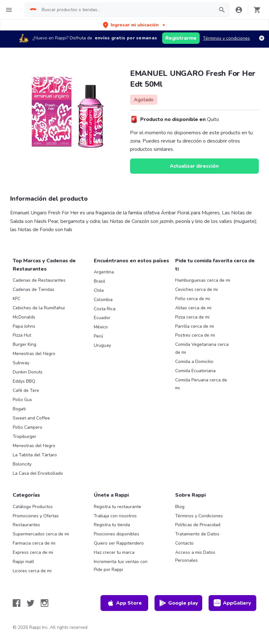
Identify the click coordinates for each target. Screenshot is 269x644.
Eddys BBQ (24, 381)
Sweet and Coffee (31, 418)
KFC (17, 299)
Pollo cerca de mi (193, 299)
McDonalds (24, 317)
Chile (99, 290)
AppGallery (232, 603)
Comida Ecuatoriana (195, 371)
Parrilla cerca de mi (195, 326)
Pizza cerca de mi (192, 317)
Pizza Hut (22, 335)
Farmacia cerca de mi (34, 543)
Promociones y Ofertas (36, 516)
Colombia (103, 300)
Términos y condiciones (226, 38)
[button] (135, 25)
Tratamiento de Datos (197, 534)
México (101, 327)
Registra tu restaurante (117, 507)
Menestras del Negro (34, 354)
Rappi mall (23, 562)
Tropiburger (24, 436)
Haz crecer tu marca (114, 552)
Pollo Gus (22, 400)
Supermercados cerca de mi (41, 534)
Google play (179, 603)
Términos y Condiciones (199, 516)
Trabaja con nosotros (115, 516)
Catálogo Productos (33, 507)
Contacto (184, 543)
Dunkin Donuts (28, 372)
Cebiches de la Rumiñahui (39, 308)
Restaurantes (26, 525)
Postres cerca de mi (195, 335)
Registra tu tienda (112, 525)
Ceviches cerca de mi (197, 289)
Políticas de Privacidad (198, 525)
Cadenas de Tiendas (34, 289)
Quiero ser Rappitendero (119, 543)
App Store (124, 603)
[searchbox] (126, 10)
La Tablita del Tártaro (35, 455)
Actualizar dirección (194, 166)
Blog (180, 507)
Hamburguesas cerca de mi (203, 280)
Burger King (24, 344)
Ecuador (102, 318)
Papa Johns (24, 326)
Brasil (100, 281)
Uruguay (102, 345)
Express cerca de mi (33, 552)
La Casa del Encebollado (38, 473)
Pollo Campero (28, 427)
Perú (98, 336)
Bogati (19, 409)
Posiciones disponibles (117, 534)
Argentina (104, 272)
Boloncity (22, 464)
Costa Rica (105, 309)
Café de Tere (26, 390)
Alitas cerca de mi (193, 308)
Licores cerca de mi (32, 571)
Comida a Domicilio (194, 362)
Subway (21, 363)
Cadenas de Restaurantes (39, 280)
